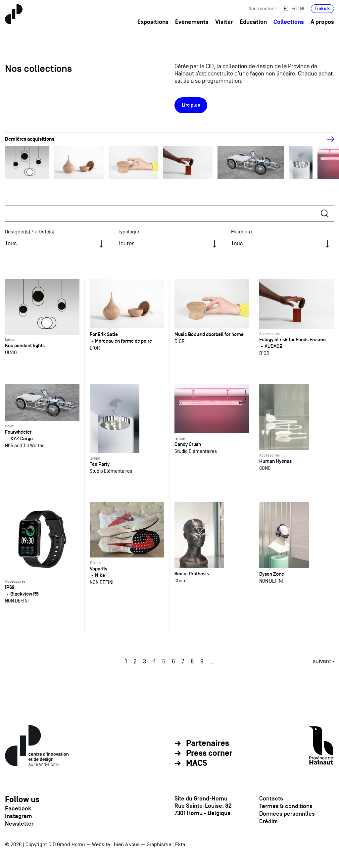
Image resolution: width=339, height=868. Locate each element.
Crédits (268, 821)
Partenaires (208, 744)
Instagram (19, 816)
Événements (192, 23)
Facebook (18, 808)
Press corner (209, 753)
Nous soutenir (263, 9)
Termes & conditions (286, 806)
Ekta (180, 844)
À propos (322, 23)
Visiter (224, 23)
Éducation (253, 23)
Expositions (153, 23)
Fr (286, 9)
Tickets (322, 9)
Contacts (271, 798)
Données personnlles (287, 814)
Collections (289, 23)
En (294, 9)
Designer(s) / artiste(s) (30, 232)
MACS (197, 763)
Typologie (128, 232)
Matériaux (242, 232)
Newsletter (19, 824)
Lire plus (191, 105)
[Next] (327, 139)
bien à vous (127, 844)
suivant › (323, 661)
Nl (302, 9)
